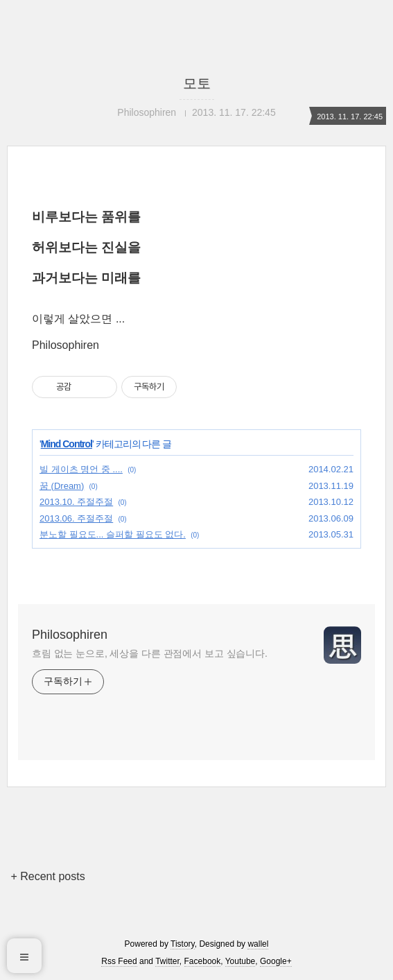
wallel (258, 944)
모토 (197, 83)
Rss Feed (119, 961)
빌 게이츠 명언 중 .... (81, 469)
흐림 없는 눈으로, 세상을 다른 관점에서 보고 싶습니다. (150, 653)
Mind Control (67, 444)
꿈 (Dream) (62, 486)
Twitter (167, 961)
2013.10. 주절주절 (76, 502)
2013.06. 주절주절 (76, 518)
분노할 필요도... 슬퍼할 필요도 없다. (113, 534)
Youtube (241, 961)
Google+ (276, 961)
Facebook (203, 961)
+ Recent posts (47, 876)
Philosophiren (70, 635)
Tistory (183, 944)
